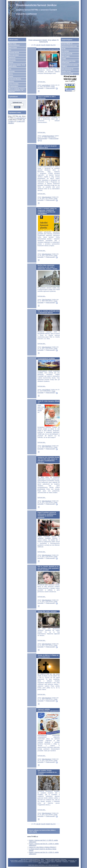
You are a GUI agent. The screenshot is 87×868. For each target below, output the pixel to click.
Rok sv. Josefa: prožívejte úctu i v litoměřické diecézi (48, 312)
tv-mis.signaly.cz (21, 118)
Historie (11, 62)
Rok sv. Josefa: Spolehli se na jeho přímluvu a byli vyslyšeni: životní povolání (48, 568)
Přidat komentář (50, 88)
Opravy (11, 74)
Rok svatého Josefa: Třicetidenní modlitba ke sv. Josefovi (47, 772)
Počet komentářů (42, 138)
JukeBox (11, 123)
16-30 (38, 45)
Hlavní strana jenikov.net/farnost (14, 44)
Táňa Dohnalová (46, 197)
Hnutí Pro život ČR (67, 54)
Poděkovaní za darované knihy (48, 49)
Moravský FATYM (14, 53)
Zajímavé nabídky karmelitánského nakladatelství (48, 710)
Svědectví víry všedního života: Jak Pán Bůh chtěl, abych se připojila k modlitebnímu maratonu (48, 460)
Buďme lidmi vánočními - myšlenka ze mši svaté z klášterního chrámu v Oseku (47, 267)
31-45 (43, 45)
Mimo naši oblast (14, 55)
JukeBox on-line (66, 71)
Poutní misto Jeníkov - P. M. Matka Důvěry (17, 66)
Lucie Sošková (46, 85)
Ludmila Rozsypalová (48, 136)
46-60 (48, 45)
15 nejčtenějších (13, 86)
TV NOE (64, 59)
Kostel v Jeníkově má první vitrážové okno (47, 147)
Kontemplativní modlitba (46, 358)
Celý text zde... (42, 82)
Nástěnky (11, 81)
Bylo (10, 50)
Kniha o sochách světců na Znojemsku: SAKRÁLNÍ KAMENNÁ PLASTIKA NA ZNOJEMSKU (47, 211)
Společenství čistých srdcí (69, 46)
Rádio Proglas (65, 56)
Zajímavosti (12, 58)
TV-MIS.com (21, 121)
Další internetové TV (67, 69)
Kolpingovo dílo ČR (67, 74)
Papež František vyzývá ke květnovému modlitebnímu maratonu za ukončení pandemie (47, 515)
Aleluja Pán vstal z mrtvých (47, 611)
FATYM (63, 49)
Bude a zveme (13, 48)
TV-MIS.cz (11, 121)
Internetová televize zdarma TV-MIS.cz (69, 66)
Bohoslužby (12, 60)
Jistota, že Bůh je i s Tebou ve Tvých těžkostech (48, 656)
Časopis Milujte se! (67, 44)
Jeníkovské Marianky (15, 79)
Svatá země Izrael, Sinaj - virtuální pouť (69, 62)
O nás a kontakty (13, 84)
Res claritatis (65, 51)
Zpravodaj (11, 71)
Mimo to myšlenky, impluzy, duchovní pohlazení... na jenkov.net (17, 90)
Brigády (11, 76)
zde (20, 116)
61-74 (53, 45)
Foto (10, 69)
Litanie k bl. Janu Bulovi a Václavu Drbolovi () (43, 847)
